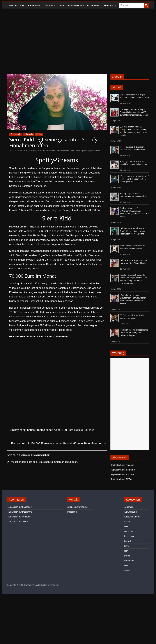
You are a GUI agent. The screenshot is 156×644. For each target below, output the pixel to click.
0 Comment (49, 150)
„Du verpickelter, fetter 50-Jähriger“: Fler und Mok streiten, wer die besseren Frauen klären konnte (134, 131)
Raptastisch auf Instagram (123, 470)
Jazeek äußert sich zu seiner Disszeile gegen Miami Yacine (132, 148)
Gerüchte (110, 5)
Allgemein (34, 5)
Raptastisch (16, 5)
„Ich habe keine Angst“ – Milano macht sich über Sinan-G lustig (133, 262)
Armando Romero (33, 150)
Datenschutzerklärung (77, 507)
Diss (61, 5)
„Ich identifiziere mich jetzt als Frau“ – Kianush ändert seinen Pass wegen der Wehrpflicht (133, 231)
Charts (127, 522)
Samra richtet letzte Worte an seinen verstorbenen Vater (133, 247)
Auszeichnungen (132, 517)
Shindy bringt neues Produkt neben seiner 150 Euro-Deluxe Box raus (51, 430)
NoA (126, 551)
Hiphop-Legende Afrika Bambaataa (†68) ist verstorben (133, 195)
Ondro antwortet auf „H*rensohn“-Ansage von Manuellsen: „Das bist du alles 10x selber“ (135, 212)
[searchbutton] (146, 5)
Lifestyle (49, 5)
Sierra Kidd (75, 150)
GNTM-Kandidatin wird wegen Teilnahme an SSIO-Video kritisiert (134, 96)
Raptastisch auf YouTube (122, 474)
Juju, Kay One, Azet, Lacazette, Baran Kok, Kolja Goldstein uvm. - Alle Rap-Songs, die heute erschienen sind (134, 279)
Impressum (72, 512)
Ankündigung (75, 5)
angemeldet (25, 462)
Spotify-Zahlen (94, 150)
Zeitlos (39, 134)
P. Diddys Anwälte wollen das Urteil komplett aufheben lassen (134, 163)
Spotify (84, 150)
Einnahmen (65, 150)
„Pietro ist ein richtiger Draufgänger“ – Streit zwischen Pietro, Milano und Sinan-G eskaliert (133, 299)
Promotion (129, 561)
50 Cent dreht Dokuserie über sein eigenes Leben (133, 317)
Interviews (94, 5)
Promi (127, 556)
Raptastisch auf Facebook (123, 465)
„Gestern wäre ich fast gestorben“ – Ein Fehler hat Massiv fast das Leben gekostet (134, 179)
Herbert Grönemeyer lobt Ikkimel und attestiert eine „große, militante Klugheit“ (134, 333)
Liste (126, 546)
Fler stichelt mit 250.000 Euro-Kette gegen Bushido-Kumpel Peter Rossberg (59, 444)
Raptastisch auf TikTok (121, 479)
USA (126, 565)
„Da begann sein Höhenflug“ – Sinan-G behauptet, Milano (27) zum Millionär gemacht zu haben (134, 112)
